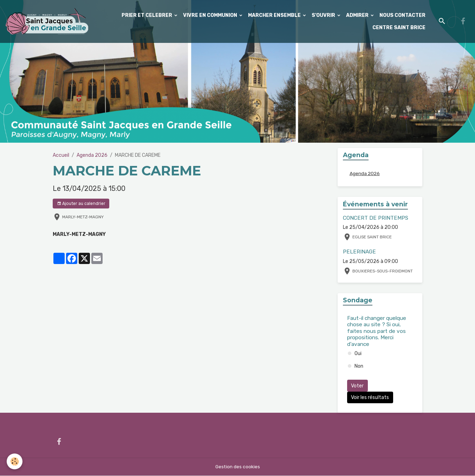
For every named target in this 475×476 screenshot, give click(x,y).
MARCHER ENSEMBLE (275, 15)
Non (359, 366)
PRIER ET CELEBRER (147, 15)
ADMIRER (358, 15)
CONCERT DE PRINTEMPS (376, 218)
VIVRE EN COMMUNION (211, 15)
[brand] (47, 21)
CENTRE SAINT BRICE (399, 28)
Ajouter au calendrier (81, 204)
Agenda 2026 (92, 155)
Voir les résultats (370, 397)
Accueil (61, 155)
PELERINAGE (359, 252)
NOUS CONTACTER (402, 15)
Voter (357, 386)
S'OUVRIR (324, 15)
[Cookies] (15, 461)
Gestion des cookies (238, 467)
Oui (358, 354)
